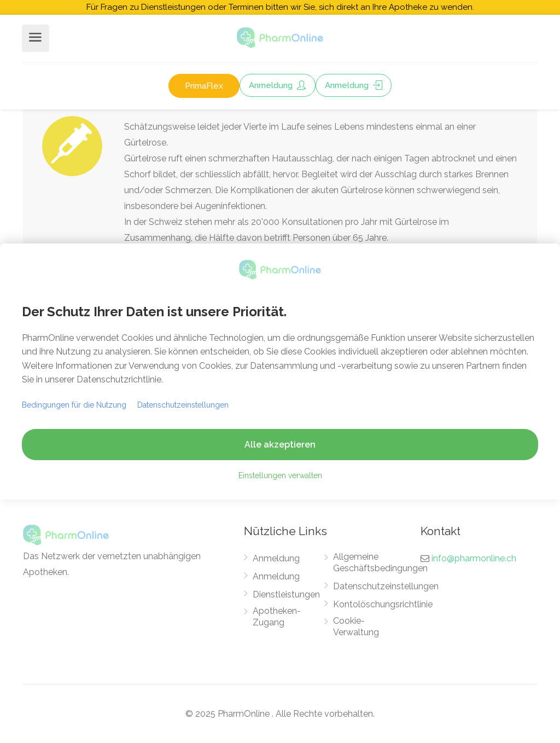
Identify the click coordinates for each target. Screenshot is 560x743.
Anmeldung (278, 85)
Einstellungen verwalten (280, 475)
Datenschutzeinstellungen (386, 586)
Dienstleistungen (286, 594)
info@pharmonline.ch (474, 558)
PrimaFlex (204, 86)
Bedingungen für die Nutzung (74, 405)
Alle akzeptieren (280, 445)
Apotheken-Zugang (277, 617)
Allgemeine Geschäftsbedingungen (380, 562)
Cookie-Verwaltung (356, 626)
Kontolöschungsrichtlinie (383, 604)
